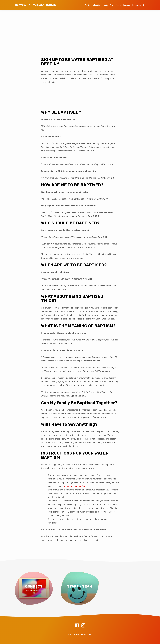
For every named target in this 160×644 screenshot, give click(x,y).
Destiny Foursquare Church (35, 5)
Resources (137, 5)
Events (105, 5)
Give (112, 5)
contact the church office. (74, 486)
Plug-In (118, 5)
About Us (97, 5)
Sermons (127, 5)
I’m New (88, 5)
